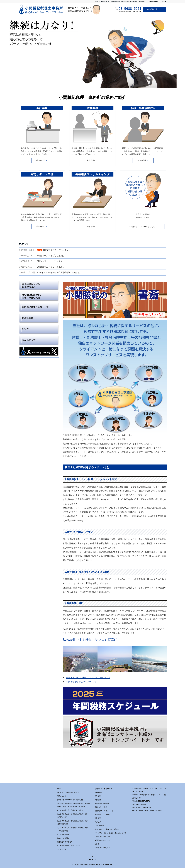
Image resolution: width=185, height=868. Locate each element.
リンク (97, 844)
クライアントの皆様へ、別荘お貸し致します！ (88, 678)
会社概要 (98, 818)
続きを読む (42, 160)
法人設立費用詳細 (63, 835)
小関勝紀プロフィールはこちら (143, 227)
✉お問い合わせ (154, 9)
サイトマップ (61, 849)
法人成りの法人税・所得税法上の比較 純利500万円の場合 (72, 816)
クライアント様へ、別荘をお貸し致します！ (110, 833)
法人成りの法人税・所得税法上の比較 (70, 810)
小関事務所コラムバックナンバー (82, 682)
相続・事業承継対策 (143, 108)
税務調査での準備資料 (65, 842)
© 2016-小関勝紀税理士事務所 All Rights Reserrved (93, 864)
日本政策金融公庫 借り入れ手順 (69, 846)
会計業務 (42, 108)
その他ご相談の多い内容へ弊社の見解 (70, 800)
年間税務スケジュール (103, 840)
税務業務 (93, 108)
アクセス (98, 822)
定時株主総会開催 (63, 838)
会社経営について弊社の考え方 (68, 792)
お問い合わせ (99, 826)
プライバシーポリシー (103, 848)
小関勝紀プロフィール (103, 815)
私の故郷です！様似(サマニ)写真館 (107, 829)
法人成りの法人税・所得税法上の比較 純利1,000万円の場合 (72, 822)
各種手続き (99, 792)
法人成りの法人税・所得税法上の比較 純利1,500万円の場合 (72, 829)
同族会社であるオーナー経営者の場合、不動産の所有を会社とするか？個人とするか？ (73, 805)
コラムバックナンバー (103, 837)
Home (59, 789)
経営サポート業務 (42, 174)
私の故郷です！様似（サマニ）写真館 (90, 640)
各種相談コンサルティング (93, 174)
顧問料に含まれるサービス (104, 789)
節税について (61, 796)
